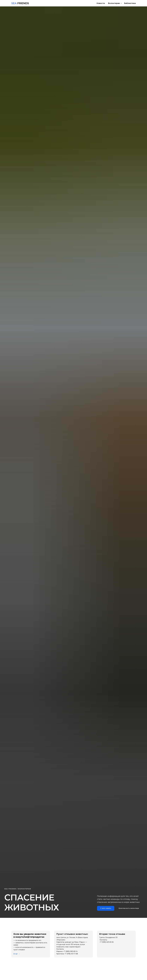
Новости (101, 3)
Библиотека (130, 3)
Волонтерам (114, 3)
